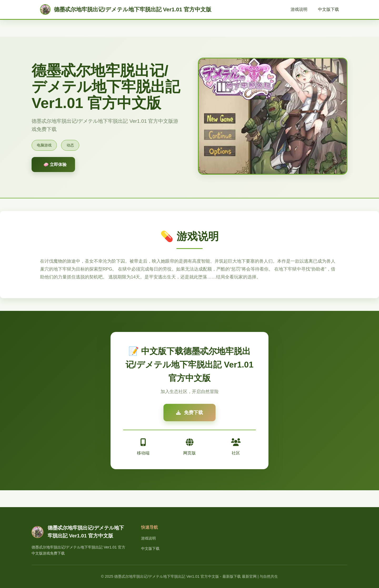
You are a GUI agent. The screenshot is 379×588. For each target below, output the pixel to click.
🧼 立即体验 (55, 165)
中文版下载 (328, 9)
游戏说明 (299, 9)
